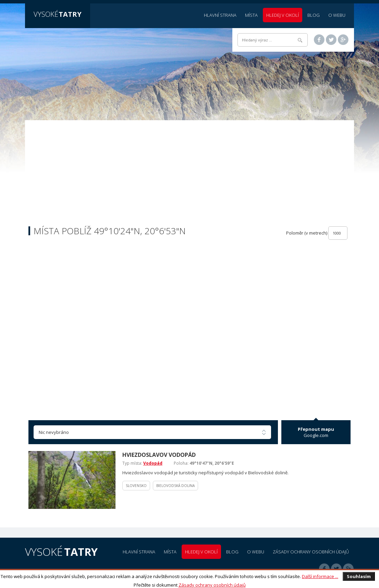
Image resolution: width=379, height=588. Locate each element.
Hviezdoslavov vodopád (159, 455)
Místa (251, 15)
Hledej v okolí (283, 15)
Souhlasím (359, 576)
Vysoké (58, 14)
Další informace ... (320, 576)
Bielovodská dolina (175, 486)
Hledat (300, 40)
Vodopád (153, 463)
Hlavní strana (220, 15)
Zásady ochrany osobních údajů (212, 585)
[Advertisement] (189, 175)
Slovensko (136, 486)
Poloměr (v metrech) (307, 233)
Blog (314, 15)
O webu (337, 15)
